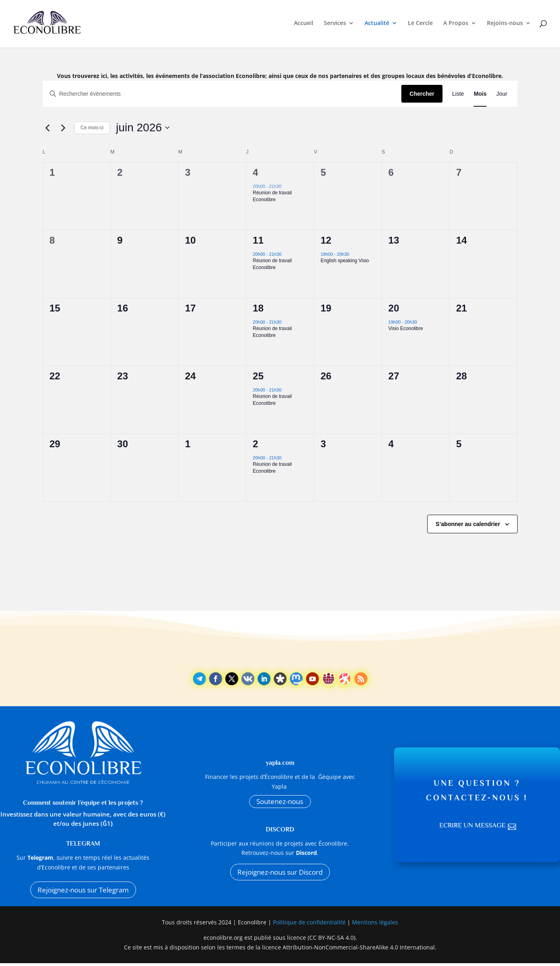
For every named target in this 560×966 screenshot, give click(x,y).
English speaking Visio (345, 261)
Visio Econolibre (406, 328)
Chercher (422, 94)
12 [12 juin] (326, 240)
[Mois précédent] (48, 128)
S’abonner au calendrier (468, 524)
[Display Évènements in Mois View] (480, 94)
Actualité (377, 25)
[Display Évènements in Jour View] (502, 94)
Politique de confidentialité (310, 925)
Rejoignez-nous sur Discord (280, 875)
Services (335, 25)
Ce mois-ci (92, 128)
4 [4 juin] (255, 172)
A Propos (456, 25)
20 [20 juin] (394, 308)
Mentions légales (375, 925)
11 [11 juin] (258, 240)
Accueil (304, 25)
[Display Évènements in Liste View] (458, 94)
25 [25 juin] (258, 376)
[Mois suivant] (63, 128)
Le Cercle (420, 25)
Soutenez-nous (280, 802)
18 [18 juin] (258, 308)
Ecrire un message (472, 827)
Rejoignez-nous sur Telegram (83, 891)
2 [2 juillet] (255, 444)
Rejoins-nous (505, 25)
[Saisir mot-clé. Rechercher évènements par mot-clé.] (222, 94)
